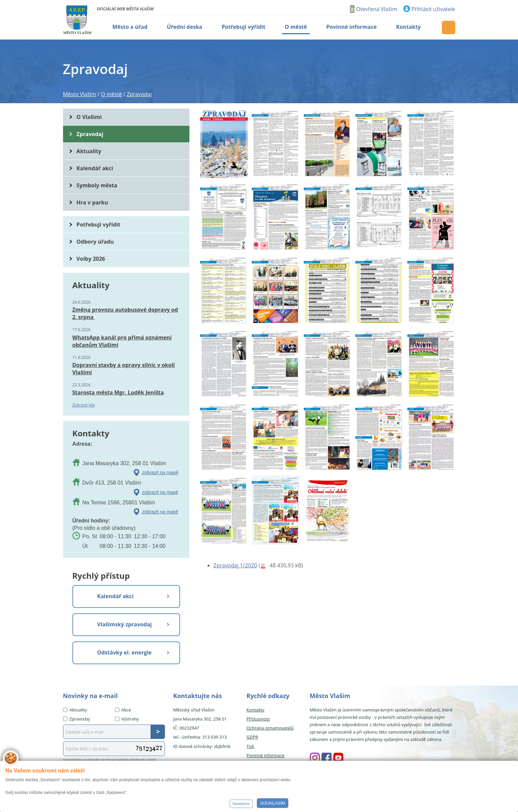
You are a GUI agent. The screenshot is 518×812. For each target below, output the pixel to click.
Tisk (250, 746)
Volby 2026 (91, 259)
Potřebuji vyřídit (98, 225)
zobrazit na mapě (160, 473)
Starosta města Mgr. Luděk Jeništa (118, 392)
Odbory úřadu (95, 242)
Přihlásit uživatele (433, 9)
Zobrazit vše (84, 405)
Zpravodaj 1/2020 (235, 565)
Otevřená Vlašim (377, 9)
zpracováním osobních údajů (131, 760)
